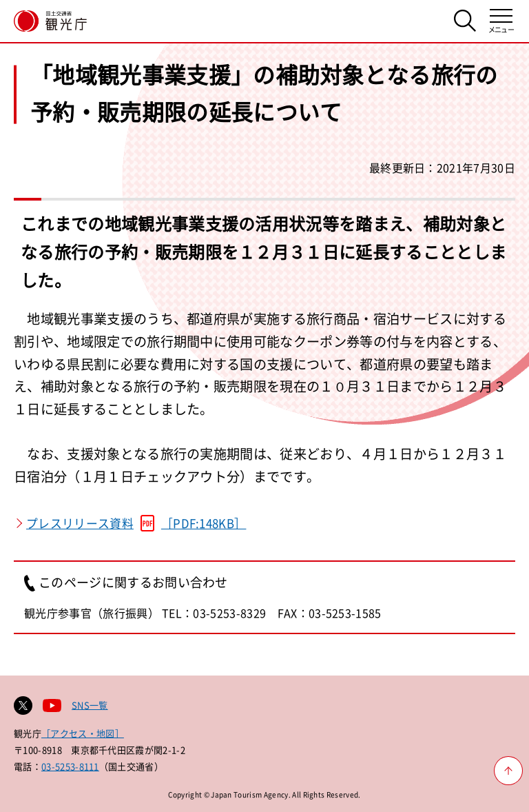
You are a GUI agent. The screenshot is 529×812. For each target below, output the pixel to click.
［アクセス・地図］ (83, 733)
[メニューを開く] (501, 21)
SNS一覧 (90, 705)
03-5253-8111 (70, 766)
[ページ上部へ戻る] (508, 771)
